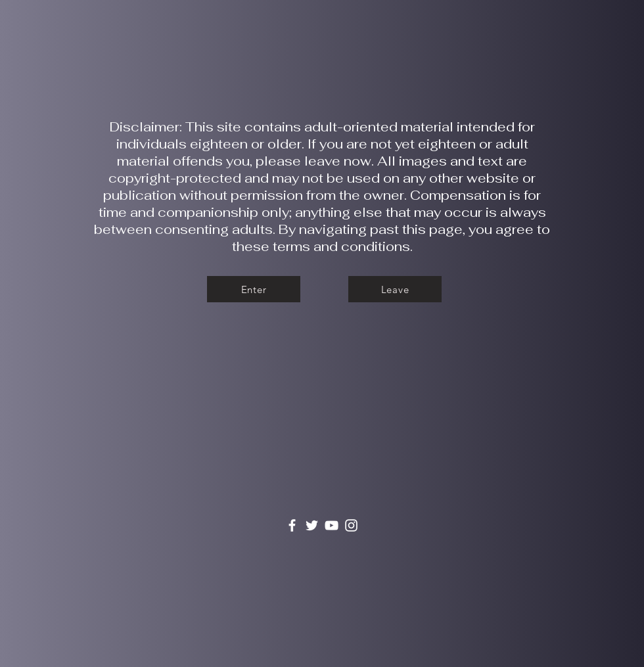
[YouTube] (332, 525)
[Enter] (254, 289)
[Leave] (395, 289)
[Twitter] (312, 525)
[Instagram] (351, 525)
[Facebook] (292, 525)
